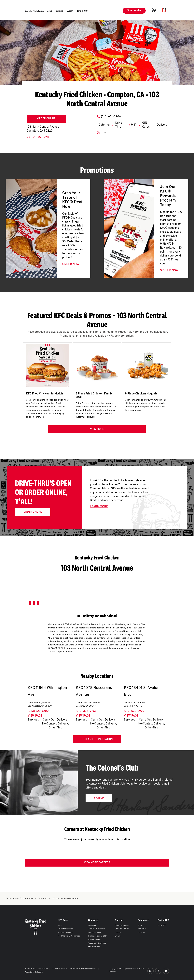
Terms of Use (43, 969)
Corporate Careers (122, 929)
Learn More (99, 508)
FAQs (140, 925)
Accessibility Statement (34, 972)
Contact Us (142, 929)
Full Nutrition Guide (65, 929)
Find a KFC (162, 925)
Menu (60, 925)
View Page (35, 717)
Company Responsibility (97, 936)
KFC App (141, 933)
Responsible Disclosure (97, 943)
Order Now (71, 264)
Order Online (46, 119)
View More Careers (97, 864)
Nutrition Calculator (65, 933)
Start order (134, 11)
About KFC (92, 925)
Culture (118, 933)
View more (97, 431)
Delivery (162, 125)
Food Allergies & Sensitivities (69, 936)
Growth (118, 936)
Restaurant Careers (122, 925)
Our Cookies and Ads (59, 969)
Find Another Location (97, 741)
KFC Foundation (94, 933)
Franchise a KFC (94, 940)
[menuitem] (49, 11)
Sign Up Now (169, 271)
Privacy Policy (30, 969)
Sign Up (99, 799)
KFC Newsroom (94, 947)
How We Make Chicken (97, 929)
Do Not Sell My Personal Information (83, 969)
